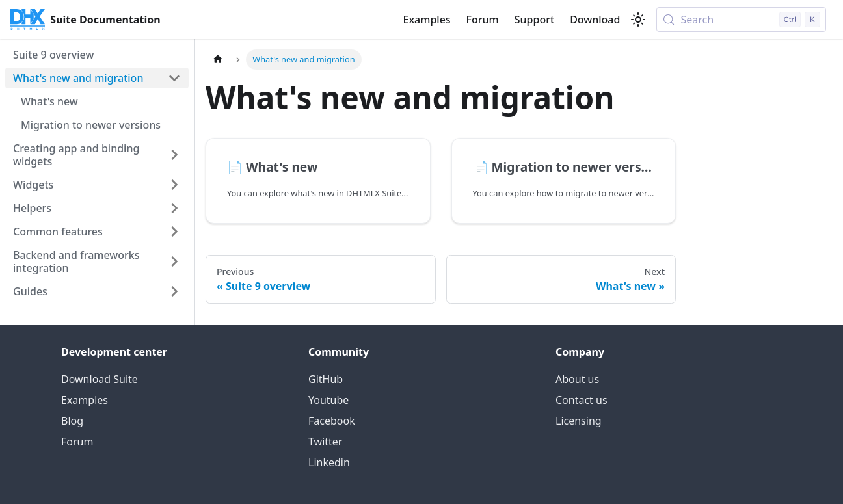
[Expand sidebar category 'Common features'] (174, 232)
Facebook (332, 421)
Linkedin (329, 462)
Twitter (325, 442)
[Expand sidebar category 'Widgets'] (174, 185)
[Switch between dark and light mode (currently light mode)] (638, 20)
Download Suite (100, 379)
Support (534, 20)
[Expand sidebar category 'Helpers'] (174, 208)
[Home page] (218, 60)
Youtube (328, 400)
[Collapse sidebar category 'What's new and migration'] (174, 78)
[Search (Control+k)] (741, 20)
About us (577, 379)
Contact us (582, 400)
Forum (483, 20)
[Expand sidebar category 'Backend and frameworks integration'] (174, 261)
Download (595, 20)
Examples (426, 20)
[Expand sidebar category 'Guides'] (174, 291)
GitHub (326, 379)
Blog (72, 421)
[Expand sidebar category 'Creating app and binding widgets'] (174, 155)
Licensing (579, 421)
